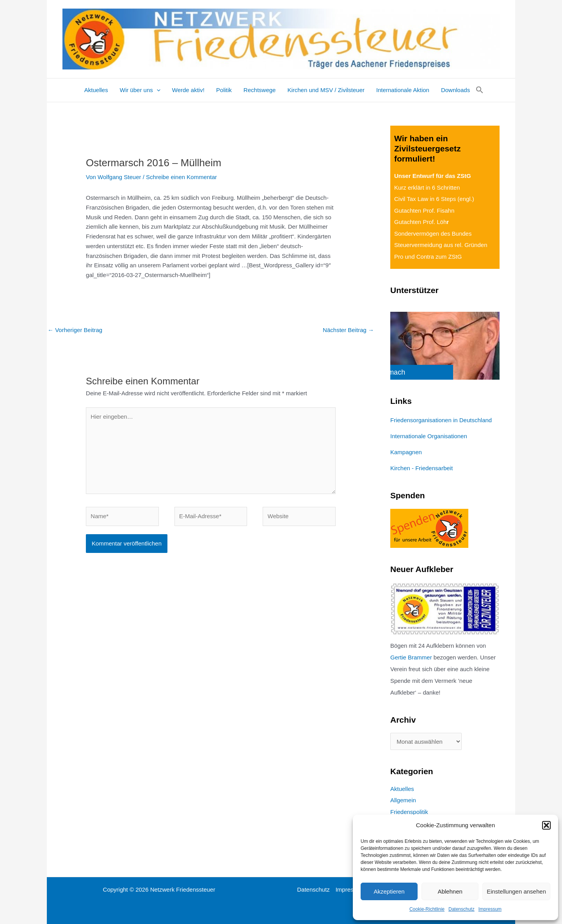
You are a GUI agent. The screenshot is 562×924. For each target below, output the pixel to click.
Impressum (490, 909)
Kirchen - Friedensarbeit (421, 468)
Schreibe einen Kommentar (181, 177)
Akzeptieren (389, 891)
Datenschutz (462, 909)
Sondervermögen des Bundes (433, 234)
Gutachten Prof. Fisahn (424, 211)
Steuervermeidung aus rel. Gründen (441, 245)
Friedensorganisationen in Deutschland (441, 420)
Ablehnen (450, 891)
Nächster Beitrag (348, 330)
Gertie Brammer (411, 657)
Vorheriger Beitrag (75, 330)
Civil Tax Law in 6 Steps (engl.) (434, 199)
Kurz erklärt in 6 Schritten (427, 187)
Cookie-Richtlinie (427, 909)
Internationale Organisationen (429, 436)
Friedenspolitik (409, 812)
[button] (546, 825)
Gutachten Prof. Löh (421, 222)
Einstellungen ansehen (516, 891)
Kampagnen (406, 452)
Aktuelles (402, 789)
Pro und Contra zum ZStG (428, 257)
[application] (157, 90)
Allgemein (403, 800)
